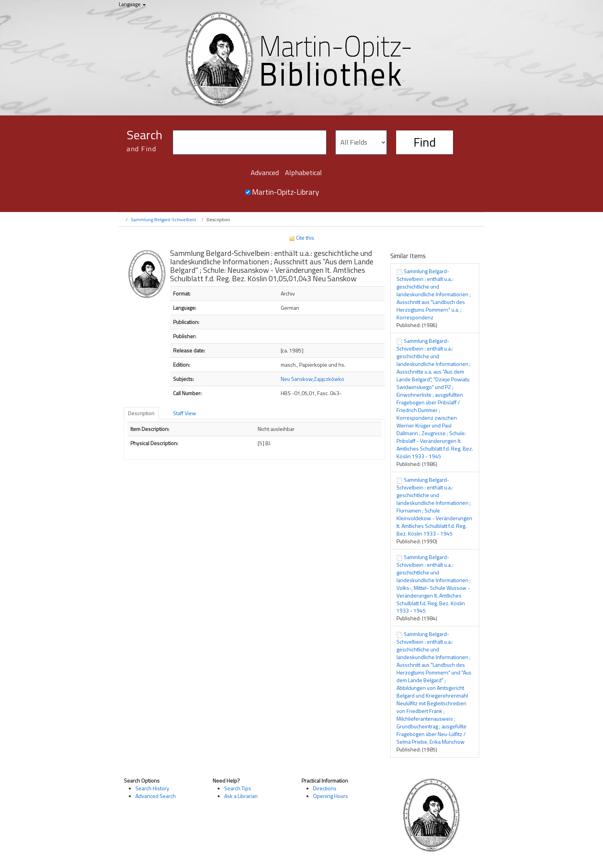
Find (425, 142)
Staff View (185, 413)
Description (141, 413)
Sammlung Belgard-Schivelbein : (165, 220)
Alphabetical (303, 173)
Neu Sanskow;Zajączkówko (312, 379)
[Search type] (361, 142)
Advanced (265, 173)
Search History (152, 788)
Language (132, 4)
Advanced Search (156, 796)
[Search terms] (250, 142)
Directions (325, 788)
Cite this (301, 238)
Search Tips (238, 788)
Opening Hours (331, 796)
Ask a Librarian (241, 796)
